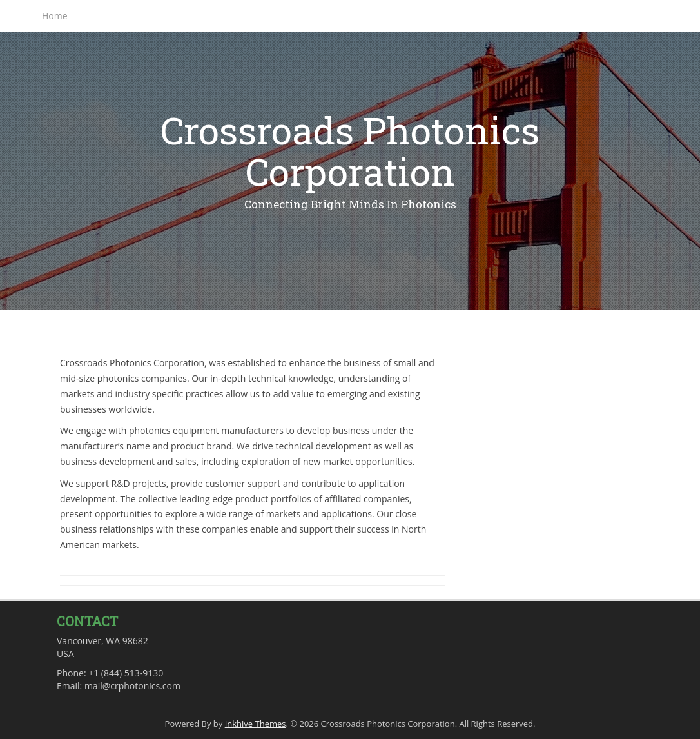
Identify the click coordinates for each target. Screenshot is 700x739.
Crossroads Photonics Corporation (350, 151)
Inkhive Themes (256, 724)
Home (55, 16)
